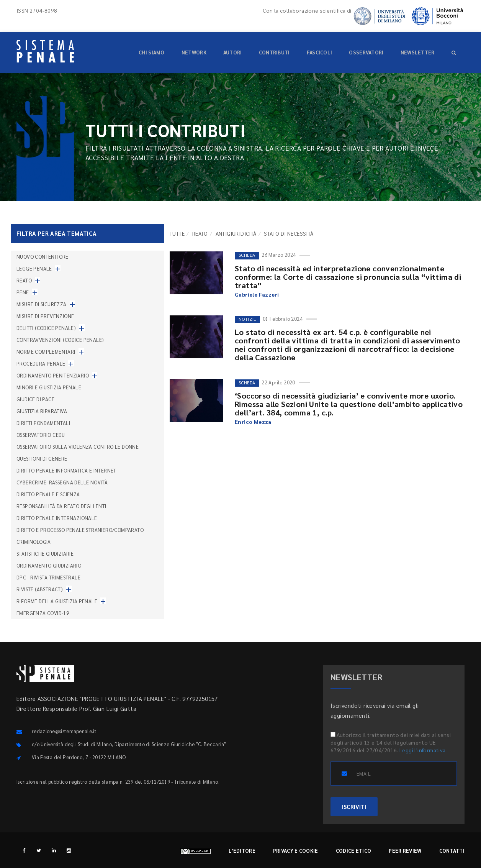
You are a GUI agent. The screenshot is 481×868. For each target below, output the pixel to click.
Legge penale (34, 268)
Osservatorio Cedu (41, 435)
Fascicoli (320, 52)
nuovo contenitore (43, 257)
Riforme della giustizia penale (57, 601)
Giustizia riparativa (42, 411)
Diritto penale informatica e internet (66, 470)
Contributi (274, 52)
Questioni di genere (42, 459)
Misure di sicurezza (42, 304)
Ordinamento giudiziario (49, 565)
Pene (23, 292)
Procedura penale (41, 363)
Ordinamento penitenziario (53, 375)
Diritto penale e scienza (48, 494)
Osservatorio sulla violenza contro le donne (78, 447)
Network (194, 52)
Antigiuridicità (236, 233)
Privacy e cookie (296, 851)
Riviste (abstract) (40, 589)
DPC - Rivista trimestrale (48, 577)
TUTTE (177, 233)
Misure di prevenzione (45, 316)
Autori (233, 52)
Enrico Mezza (253, 422)
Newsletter (418, 52)
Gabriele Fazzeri (257, 294)
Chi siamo (152, 52)
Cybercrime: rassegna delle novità (62, 482)
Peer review (405, 851)
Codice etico (354, 851)
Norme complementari (46, 352)
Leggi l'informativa (423, 750)
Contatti (452, 851)
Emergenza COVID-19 (43, 613)
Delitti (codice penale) (46, 328)
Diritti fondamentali (43, 423)
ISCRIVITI (354, 806)
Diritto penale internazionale (57, 518)
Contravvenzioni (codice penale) (60, 340)
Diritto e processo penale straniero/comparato (80, 530)
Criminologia (34, 542)
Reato (200, 233)
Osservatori (366, 52)
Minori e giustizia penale (49, 387)
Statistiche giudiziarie (45, 554)
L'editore (242, 851)
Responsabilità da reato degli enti (61, 506)
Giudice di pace (35, 399)
